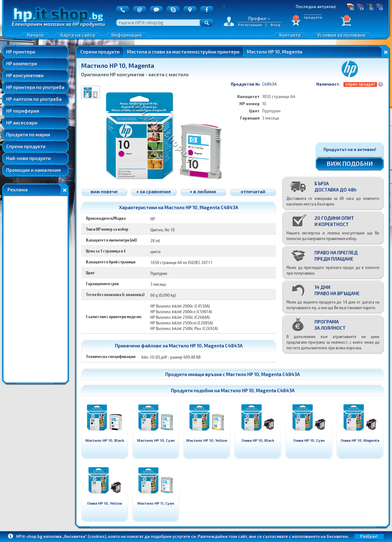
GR (379, 7)
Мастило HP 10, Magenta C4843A (263, 374)
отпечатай (253, 191)
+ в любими (203, 191)
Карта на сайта (78, 35)
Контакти (290, 35)
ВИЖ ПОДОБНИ (350, 163)
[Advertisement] (35, 289)
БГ (350, 7)
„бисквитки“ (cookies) (84, 536)
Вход (276, 25)
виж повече (104, 191)
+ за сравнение (154, 191)
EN (360, 7)
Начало (35, 35)
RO (370, 7)
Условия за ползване (341, 35)
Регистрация (250, 25)
